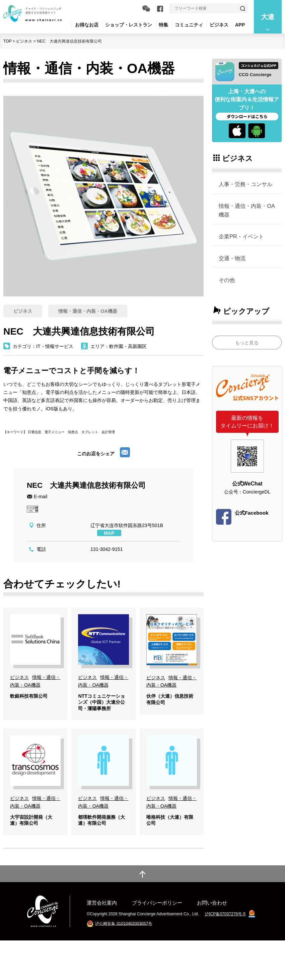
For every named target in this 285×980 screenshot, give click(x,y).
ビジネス (24, 41)
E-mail (41, 497)
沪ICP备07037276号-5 (225, 954)
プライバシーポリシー (157, 942)
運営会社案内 (102, 942)
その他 (227, 280)
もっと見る (247, 343)
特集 (163, 25)
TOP (8, 41)
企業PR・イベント (241, 236)
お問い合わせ (212, 942)
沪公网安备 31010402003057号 (124, 963)
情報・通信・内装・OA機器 (247, 210)
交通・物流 (232, 258)
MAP (109, 533)
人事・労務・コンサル (245, 184)
